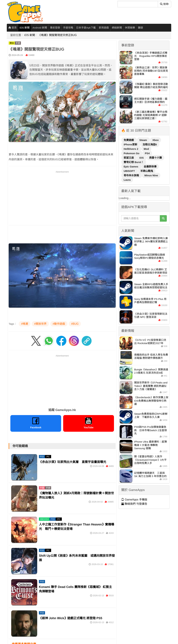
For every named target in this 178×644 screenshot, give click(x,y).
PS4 (147, 153)
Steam (143, 140)
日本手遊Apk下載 (86, 28)
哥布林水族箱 (132, 175)
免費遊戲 (129, 140)
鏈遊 (140, 28)
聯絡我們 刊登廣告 (134, 504)
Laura (127, 180)
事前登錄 (55, 28)
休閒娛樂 (130, 28)
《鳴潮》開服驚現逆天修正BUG (57, 35)
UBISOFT (130, 171)
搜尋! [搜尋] (164, 4)
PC (48, 457)
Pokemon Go (132, 153)
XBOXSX (44, 519)
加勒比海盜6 (150, 144)
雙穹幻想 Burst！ (134, 162)
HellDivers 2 (131, 149)
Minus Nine (151, 175)
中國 (42, 488)
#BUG (75, 324)
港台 (12, 43)
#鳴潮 (25, 324)
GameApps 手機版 (134, 500)
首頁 (12, 28)
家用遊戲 (104, 28)
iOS (142, 158)
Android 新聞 (40, 28)
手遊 (18, 43)
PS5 (42, 457)
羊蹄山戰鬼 (147, 171)
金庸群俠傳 (150, 167)
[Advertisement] (62, 197)
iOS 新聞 (25, 28)
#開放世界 (40, 324)
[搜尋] (138, 4)
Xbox (155, 140)
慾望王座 (129, 158)
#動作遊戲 (59, 324)
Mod (146, 149)
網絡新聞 (117, 28)
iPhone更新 (131, 144)
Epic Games (131, 167)
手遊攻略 (68, 28)
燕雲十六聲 (155, 158)
